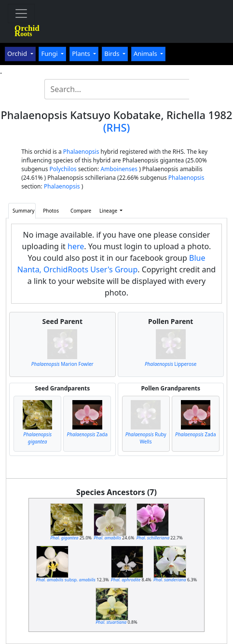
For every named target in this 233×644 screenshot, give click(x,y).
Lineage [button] (109, 211)
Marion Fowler (62, 364)
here (76, 246)
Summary (23, 211)
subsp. (66, 580)
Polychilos (63, 169)
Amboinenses (119, 169)
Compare (81, 211)
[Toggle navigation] (21, 13)
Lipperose (171, 364)
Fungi (50, 54)
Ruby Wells (146, 438)
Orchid (18, 54)
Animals (146, 54)
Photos (51, 211)
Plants (82, 54)
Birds (113, 54)
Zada (88, 434)
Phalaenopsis (81, 152)
